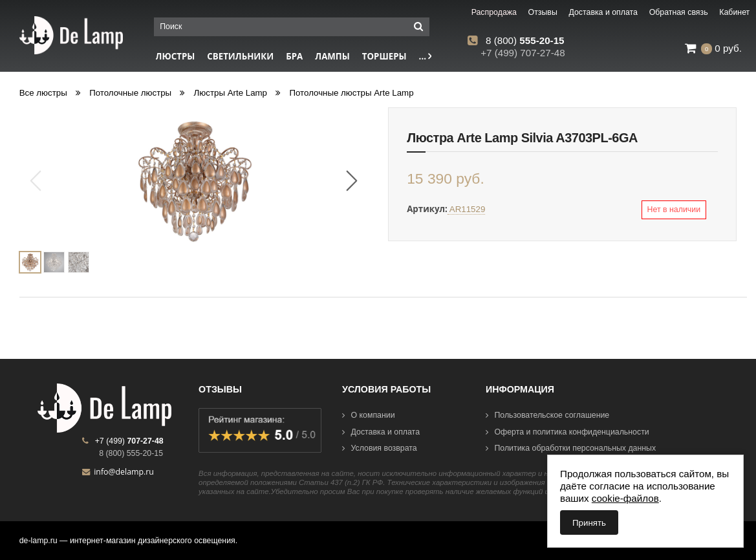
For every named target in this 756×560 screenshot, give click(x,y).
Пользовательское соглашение (547, 415)
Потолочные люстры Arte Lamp (351, 93)
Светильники (240, 56)
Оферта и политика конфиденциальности (567, 432)
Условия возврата (380, 448)
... (426, 56)
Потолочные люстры (130, 93)
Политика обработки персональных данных (571, 448)
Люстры (176, 56)
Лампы (332, 56)
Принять (589, 523)
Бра (294, 56)
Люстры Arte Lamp (231, 93)
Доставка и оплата (381, 432)
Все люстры (43, 93)
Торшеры (384, 56)
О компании (369, 415)
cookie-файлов (625, 498)
